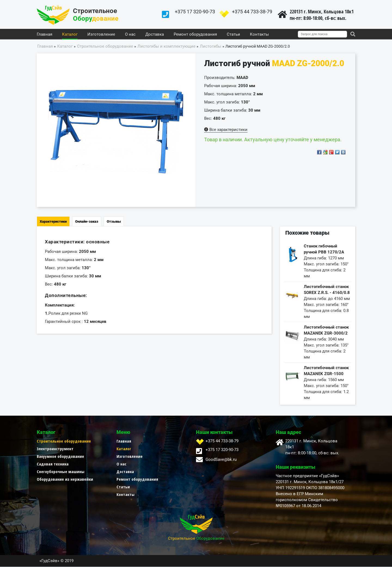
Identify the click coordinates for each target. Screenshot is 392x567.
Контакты (259, 35)
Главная (45, 35)
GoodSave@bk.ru (221, 460)
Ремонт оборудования (195, 35)
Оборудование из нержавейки (65, 479)
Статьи (233, 35)
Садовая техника (53, 464)
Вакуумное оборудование (60, 456)
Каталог (70, 35)
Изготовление (101, 35)
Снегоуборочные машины (61, 472)
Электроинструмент (55, 449)
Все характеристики (226, 130)
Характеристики (53, 222)
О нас (130, 35)
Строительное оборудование (64, 441)
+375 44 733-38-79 (252, 12)
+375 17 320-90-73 (195, 12)
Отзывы (114, 222)
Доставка (155, 35)
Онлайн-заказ (87, 222)
